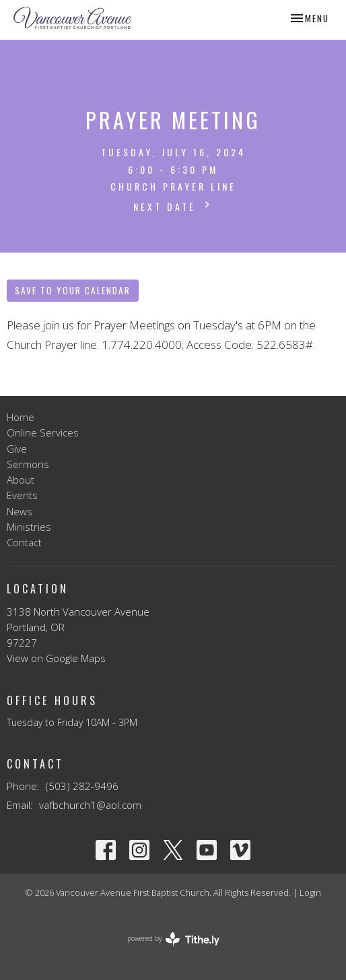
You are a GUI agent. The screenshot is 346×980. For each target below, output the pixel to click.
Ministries (29, 527)
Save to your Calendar (73, 290)
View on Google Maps (56, 658)
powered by (173, 939)
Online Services (43, 432)
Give (17, 449)
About (21, 480)
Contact (24, 542)
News (20, 511)
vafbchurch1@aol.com (90, 805)
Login (310, 892)
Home (21, 417)
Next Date (173, 206)
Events (22, 495)
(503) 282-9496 (82, 786)
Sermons (28, 464)
